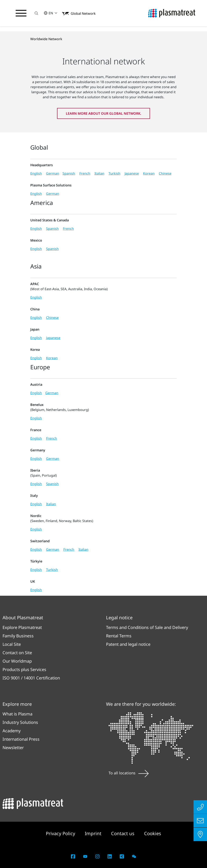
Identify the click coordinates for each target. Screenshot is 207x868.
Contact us (123, 833)
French (85, 173)
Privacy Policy (61, 833)
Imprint (94, 833)
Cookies (153, 833)
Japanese (132, 173)
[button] (36, 13)
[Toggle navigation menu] (21, 13)
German (53, 173)
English (36, 173)
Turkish (114, 173)
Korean (149, 173)
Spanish (69, 173)
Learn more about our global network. (103, 113)
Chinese (165, 173)
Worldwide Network (46, 39)
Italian (99, 173)
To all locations (129, 773)
